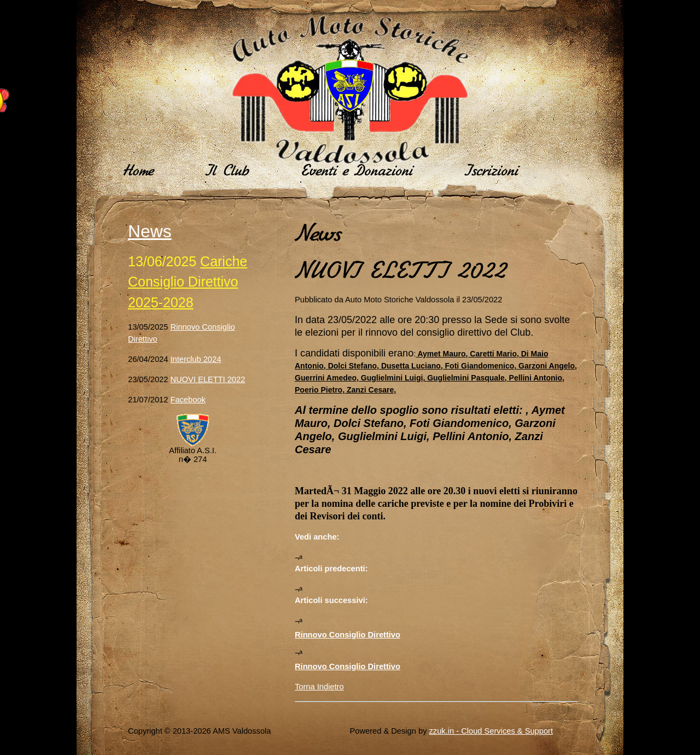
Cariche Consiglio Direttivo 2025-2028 (188, 282)
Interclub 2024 (196, 359)
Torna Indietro (319, 687)
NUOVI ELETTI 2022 (208, 379)
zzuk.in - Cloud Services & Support (491, 731)
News (150, 231)
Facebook (188, 400)
